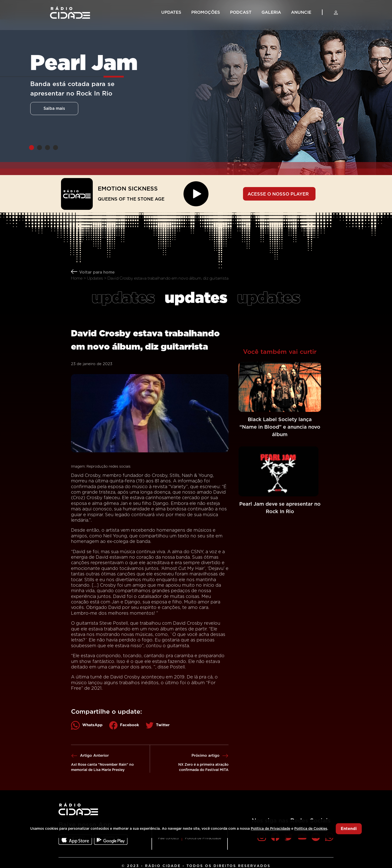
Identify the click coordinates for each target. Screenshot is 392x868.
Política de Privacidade (203, 838)
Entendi (349, 829)
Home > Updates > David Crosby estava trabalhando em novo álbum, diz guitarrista (150, 278)
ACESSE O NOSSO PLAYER (278, 194)
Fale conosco (168, 838)
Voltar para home (97, 272)
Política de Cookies (311, 829)
